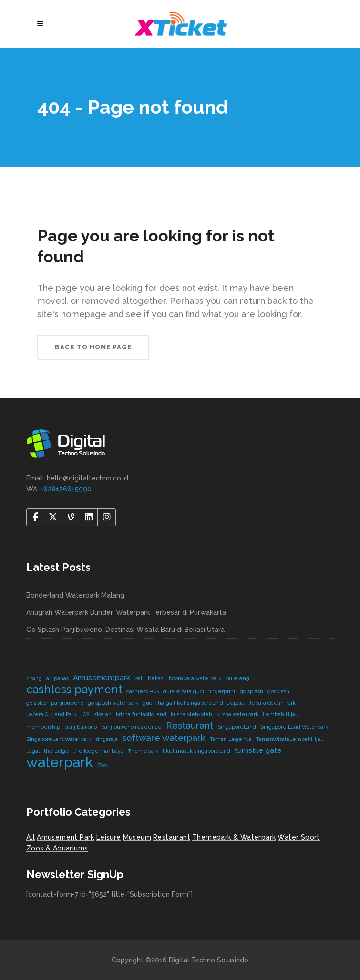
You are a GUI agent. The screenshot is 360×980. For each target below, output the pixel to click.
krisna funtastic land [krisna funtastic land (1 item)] (141, 714)
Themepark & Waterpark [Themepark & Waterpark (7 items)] (234, 837)
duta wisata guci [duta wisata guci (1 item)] (184, 691)
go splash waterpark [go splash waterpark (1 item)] (113, 703)
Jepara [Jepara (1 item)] (236, 703)
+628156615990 (66, 489)
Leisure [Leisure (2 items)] (109, 837)
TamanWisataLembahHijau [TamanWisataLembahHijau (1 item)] (290, 739)
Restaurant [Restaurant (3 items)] (190, 725)
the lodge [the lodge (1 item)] (57, 751)
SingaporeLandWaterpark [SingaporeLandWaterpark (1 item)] (59, 739)
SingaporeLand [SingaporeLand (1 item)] (237, 727)
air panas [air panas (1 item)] (57, 678)
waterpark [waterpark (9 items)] (60, 762)
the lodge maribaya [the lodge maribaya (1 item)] (98, 751)
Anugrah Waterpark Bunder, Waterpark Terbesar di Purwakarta (126, 612)
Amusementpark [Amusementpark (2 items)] (102, 677)
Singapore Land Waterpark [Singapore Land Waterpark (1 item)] (294, 727)
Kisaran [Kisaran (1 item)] (103, 714)
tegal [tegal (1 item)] (33, 751)
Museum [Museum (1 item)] (137, 837)
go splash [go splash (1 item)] (252, 691)
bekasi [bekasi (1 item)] (156, 678)
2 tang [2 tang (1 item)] (34, 678)
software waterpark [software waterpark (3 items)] (164, 738)
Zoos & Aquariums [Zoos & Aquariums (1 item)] (57, 848)
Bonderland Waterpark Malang (75, 595)
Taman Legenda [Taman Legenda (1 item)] (231, 739)
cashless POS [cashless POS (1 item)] (143, 691)
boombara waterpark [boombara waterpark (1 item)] (195, 678)
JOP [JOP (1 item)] (85, 714)
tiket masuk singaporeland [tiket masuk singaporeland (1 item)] (196, 751)
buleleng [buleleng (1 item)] (237, 678)
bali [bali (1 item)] (139, 678)
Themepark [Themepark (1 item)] (143, 751)
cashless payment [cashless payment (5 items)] (74, 689)
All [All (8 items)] (31, 837)
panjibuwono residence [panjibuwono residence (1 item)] (131, 727)
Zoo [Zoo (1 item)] (102, 765)
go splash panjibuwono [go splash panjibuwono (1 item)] (55, 703)
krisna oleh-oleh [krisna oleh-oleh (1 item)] (191, 714)
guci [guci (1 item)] (148, 703)
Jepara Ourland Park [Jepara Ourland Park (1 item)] (51, 714)
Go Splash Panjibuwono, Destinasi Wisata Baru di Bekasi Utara (125, 630)
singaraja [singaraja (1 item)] (107, 739)
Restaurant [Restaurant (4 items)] (172, 837)
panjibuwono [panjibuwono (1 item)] (81, 727)
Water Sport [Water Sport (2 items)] (298, 837)
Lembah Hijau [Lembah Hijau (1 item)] (281, 714)
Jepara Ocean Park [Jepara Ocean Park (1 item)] (272, 703)
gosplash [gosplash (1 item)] (278, 691)
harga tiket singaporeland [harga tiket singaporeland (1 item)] (190, 703)
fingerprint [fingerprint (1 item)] (222, 691)
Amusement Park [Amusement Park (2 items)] (66, 837)
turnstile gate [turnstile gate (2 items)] (258, 750)
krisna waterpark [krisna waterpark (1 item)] (237, 714)
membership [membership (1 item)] (43, 727)
